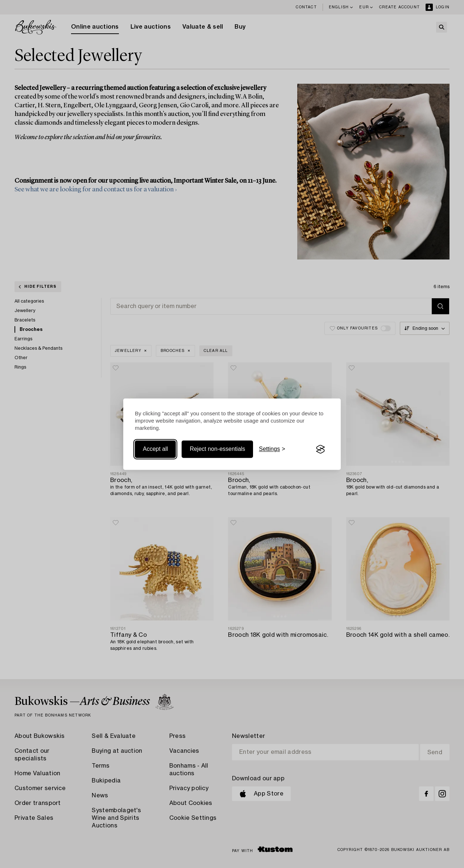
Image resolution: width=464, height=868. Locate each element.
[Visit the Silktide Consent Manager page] (320, 449)
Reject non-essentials (217, 449)
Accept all (155, 449)
